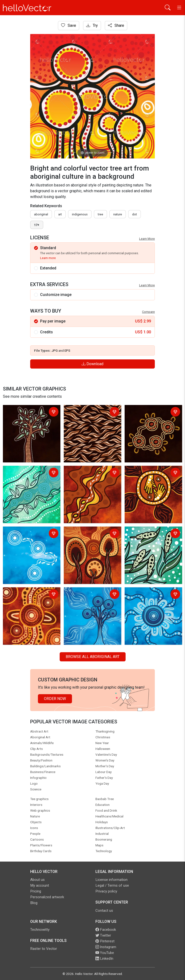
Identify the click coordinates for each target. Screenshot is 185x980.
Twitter (103, 935)
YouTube (105, 953)
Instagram (106, 947)
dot (135, 214)
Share (116, 25)
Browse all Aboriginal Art (93, 657)
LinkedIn (104, 959)
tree (100, 214)
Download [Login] (92, 364)
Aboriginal (41, 214)
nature (118, 214)
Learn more (48, 258)
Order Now (55, 699)
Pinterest (105, 941)
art (60, 214)
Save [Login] (69, 25)
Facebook (106, 930)
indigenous (80, 214)
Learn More (147, 239)
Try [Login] (92, 25)
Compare (148, 312)
